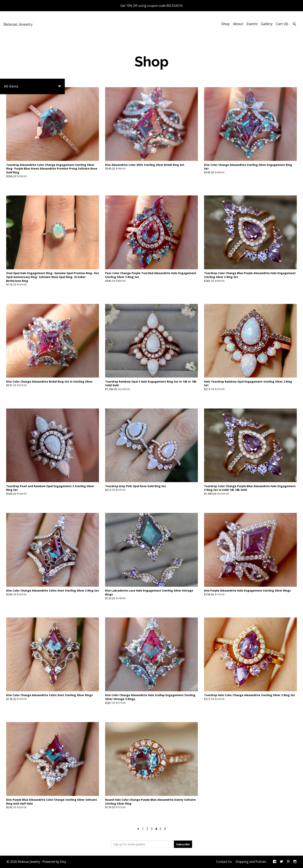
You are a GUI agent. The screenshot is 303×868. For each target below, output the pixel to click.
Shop (226, 24)
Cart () (282, 24)
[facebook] (275, 862)
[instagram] (295, 862)
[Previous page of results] (139, 829)
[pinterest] (288, 862)
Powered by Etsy (54, 862)
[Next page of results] (165, 829)
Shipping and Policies (251, 862)
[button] (32, 86)
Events (252, 24)
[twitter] (281, 862)
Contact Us (224, 862)
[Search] (295, 25)
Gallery (267, 24)
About (238, 24)
